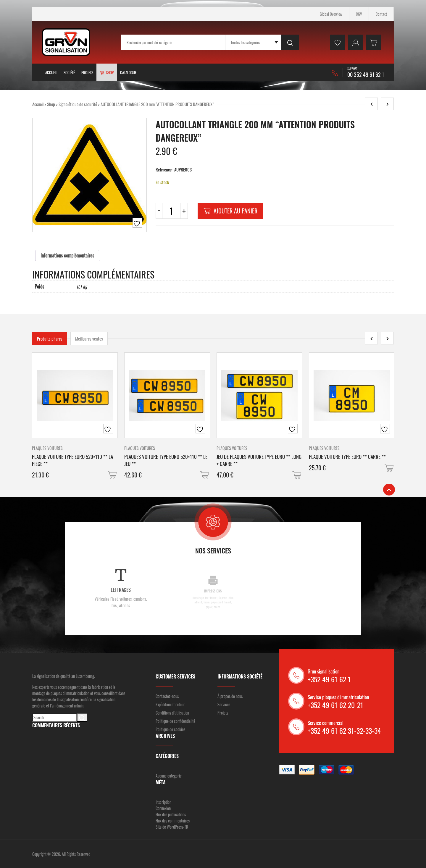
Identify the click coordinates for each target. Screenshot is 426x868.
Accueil (51, 72)
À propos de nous (230, 696)
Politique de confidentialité (175, 721)
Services (224, 704)
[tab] (67, 255)
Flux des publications (171, 814)
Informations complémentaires (67, 255)
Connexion (163, 808)
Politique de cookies (170, 729)
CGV (359, 14)
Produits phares (50, 339)
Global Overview (331, 14)
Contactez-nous (167, 696)
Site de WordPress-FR (172, 827)
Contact (381, 14)
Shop (51, 104)
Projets (87, 72)
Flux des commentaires (173, 821)
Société (69, 72)
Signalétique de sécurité (78, 104)
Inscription (163, 802)
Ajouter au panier (230, 211)
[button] (113, 475)
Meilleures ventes (89, 339)
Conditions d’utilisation (172, 713)
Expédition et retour (170, 704)
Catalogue (128, 72)
